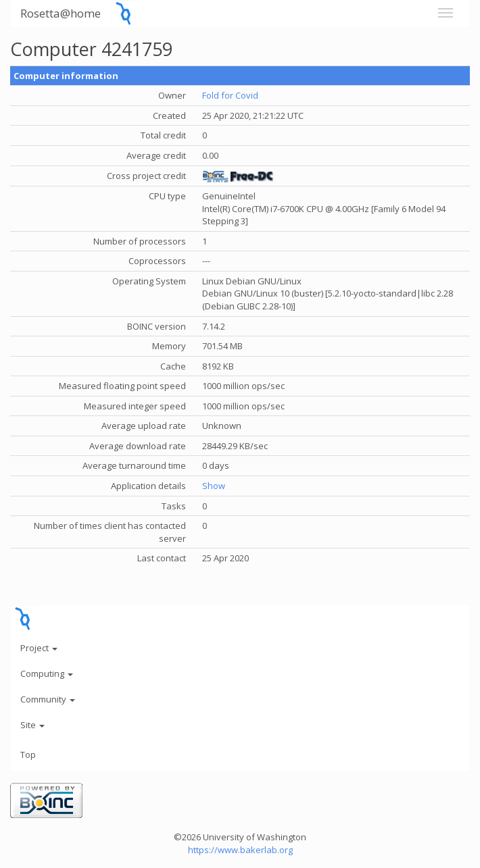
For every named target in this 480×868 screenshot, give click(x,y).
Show (214, 486)
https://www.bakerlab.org (240, 850)
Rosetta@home (61, 13)
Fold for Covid (230, 95)
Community (48, 699)
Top (28, 755)
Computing (47, 673)
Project (39, 648)
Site (32, 725)
